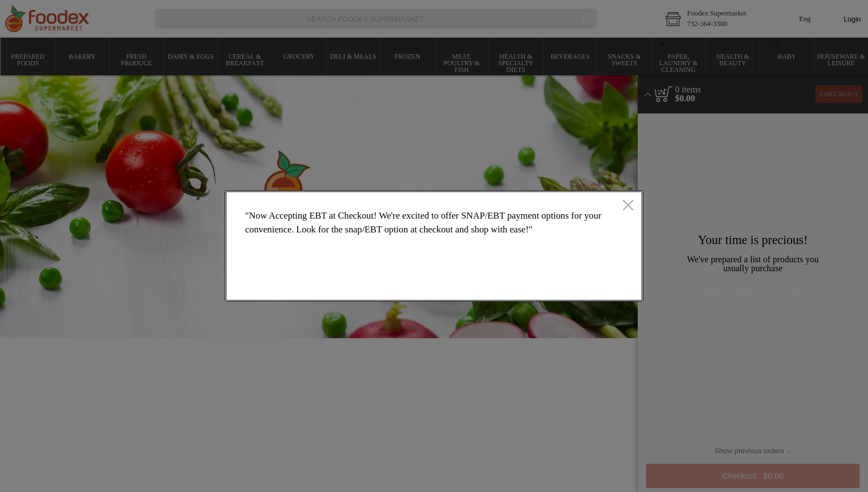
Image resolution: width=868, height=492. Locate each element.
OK (590, 283)
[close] (628, 206)
